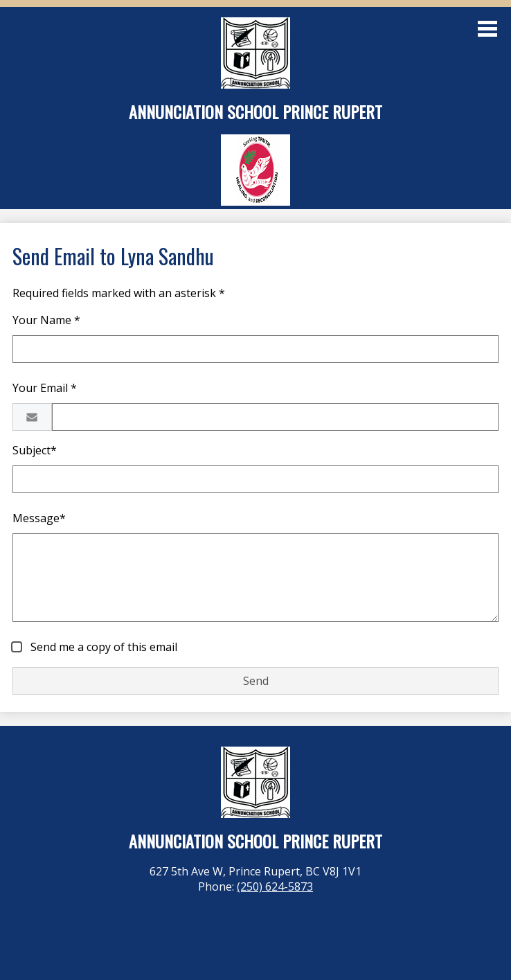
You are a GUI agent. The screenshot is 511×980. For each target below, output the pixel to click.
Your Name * (46, 320)
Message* (39, 518)
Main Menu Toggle (487, 29)
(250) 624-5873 (275, 887)
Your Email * (45, 388)
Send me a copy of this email (102, 647)
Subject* (35, 450)
